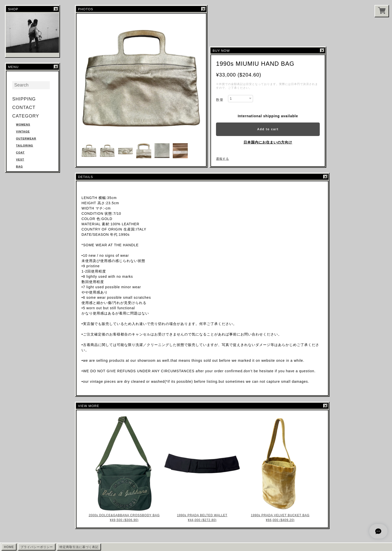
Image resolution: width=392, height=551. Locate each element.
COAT (20, 152)
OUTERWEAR (26, 138)
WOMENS (23, 124)
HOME (9, 547)
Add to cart (268, 129)
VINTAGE (23, 131)
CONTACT (24, 107)
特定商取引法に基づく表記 (79, 547)
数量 (220, 100)
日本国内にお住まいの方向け (268, 142)
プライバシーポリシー (37, 547)
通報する (222, 159)
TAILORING (25, 145)
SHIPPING (24, 99)
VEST (20, 159)
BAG (19, 166)
